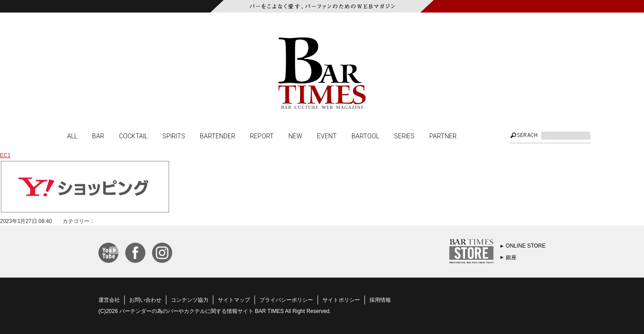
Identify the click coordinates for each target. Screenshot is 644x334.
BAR (98, 136)
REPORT (262, 136)
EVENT (327, 136)
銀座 (511, 257)
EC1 (5, 155)
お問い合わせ (145, 300)
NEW (295, 136)
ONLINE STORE (526, 246)
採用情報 (380, 300)
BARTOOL (365, 136)
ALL (72, 136)
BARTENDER (218, 136)
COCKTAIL (133, 136)
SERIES (404, 136)
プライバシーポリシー (286, 300)
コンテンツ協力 (190, 300)
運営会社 (109, 300)
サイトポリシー (341, 300)
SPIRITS (174, 136)
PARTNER (443, 136)
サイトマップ (234, 300)
